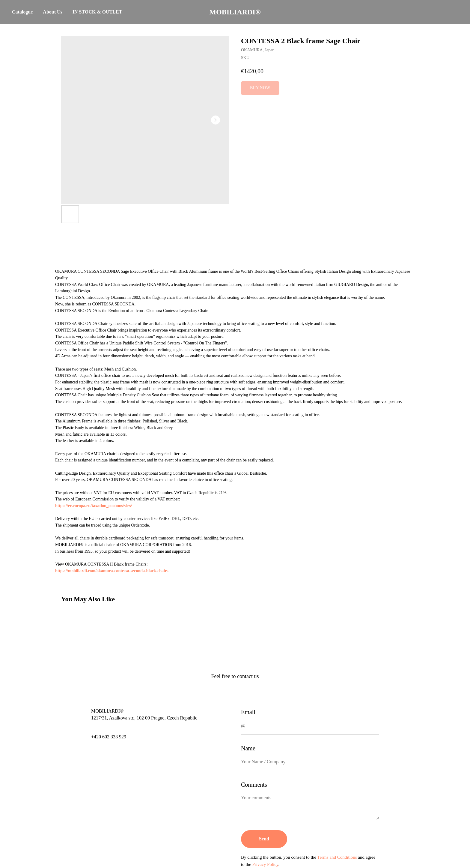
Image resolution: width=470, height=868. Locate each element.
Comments (254, 785)
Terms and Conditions (337, 857)
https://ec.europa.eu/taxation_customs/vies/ (94, 506)
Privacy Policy (265, 864)
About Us (52, 12)
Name (248, 748)
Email (248, 712)
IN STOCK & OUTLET (97, 12)
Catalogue (22, 12)
